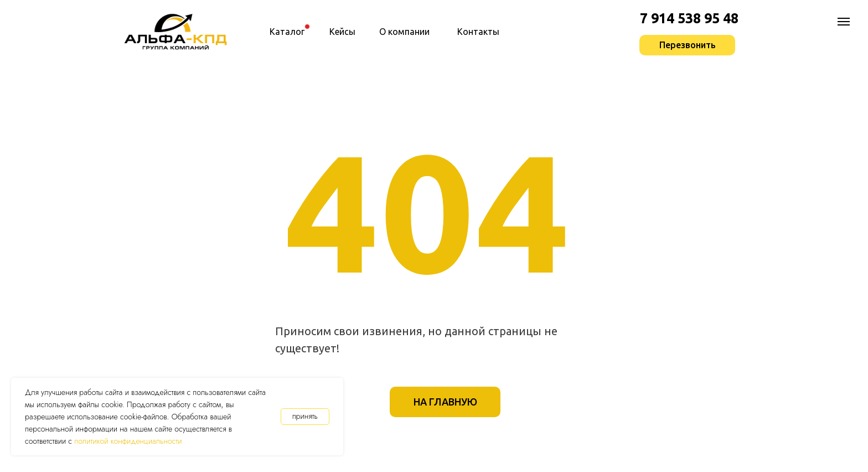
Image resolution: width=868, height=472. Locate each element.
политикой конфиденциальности (128, 441)
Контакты (478, 32)
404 (428, 211)
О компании (404, 32)
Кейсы (342, 32)
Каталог (287, 32)
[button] (687, 45)
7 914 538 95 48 (689, 18)
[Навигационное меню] (844, 22)
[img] (307, 27)
